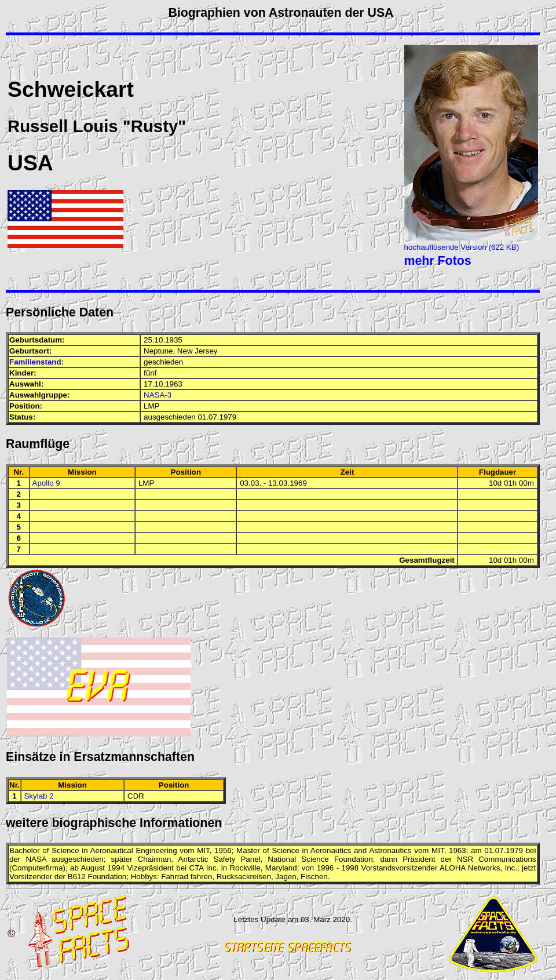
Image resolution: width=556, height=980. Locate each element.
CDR (136, 796)
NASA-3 (158, 395)
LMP (151, 406)
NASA (36, 859)
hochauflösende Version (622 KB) (462, 247)
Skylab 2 (39, 796)
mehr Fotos (438, 261)
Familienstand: (36, 362)
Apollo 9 (46, 483)
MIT (203, 850)
